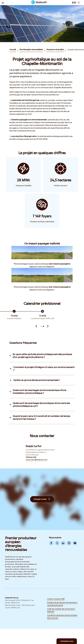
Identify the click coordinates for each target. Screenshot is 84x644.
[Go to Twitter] (57, 543)
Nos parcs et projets (55, 49)
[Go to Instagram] (69, 543)
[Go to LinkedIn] (63, 543)
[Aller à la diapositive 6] (44, 326)
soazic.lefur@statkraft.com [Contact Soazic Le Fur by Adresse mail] (37, 460)
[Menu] (3, 3)
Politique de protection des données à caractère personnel (62, 604)
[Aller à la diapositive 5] (41, 326)
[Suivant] (48, 326)
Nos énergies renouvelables (31, 49)
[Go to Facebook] (51, 543)
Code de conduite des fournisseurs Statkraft (61, 610)
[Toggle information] (42, 356)
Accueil (13, 49)
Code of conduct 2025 (56, 599)
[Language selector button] (74, 3)
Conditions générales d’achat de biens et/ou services (62, 617)
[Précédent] (36, 326)
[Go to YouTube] (75, 543)
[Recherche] (79, 3)
